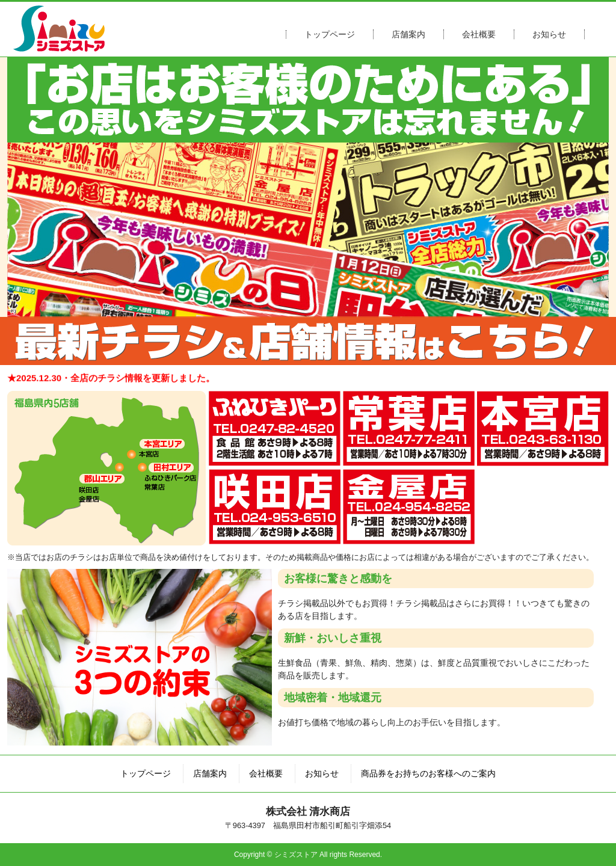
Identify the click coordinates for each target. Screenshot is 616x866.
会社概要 (479, 34)
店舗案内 (408, 34)
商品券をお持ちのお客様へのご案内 (428, 773)
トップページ (330, 34)
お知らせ (549, 34)
